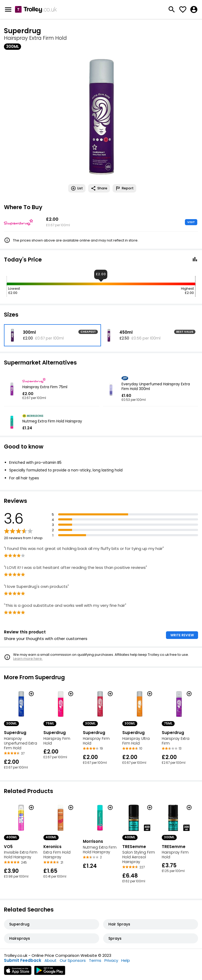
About (50, 960)
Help (126, 960)
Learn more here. (28, 659)
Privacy (111, 960)
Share (99, 188)
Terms (95, 960)
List (77, 188)
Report (124, 188)
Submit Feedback (23, 960)
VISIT (191, 222)
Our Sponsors (73, 960)
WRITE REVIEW (182, 635)
